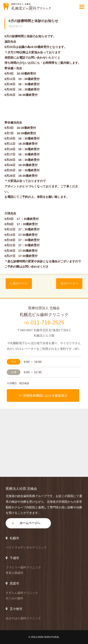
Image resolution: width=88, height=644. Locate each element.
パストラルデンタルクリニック (26, 547)
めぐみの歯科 (14, 598)
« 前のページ (19, 283)
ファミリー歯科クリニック (23, 567)
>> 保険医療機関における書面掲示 (43, 395)
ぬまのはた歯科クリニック (23, 618)
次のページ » (69, 283)
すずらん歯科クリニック (22, 593)
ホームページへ (30, 523)
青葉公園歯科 (14, 573)
